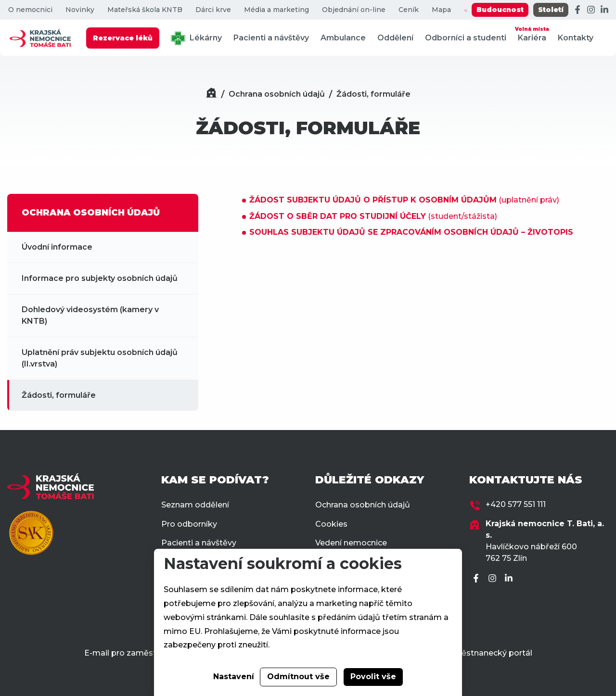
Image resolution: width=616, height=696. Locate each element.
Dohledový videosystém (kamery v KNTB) (90, 315)
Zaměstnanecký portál (488, 653)
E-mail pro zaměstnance (132, 653)
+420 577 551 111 (516, 504)
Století (551, 10)
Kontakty (576, 38)
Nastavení (234, 677)
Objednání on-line (354, 10)
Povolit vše (373, 677)
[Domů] (211, 94)
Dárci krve (213, 10)
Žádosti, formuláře (373, 94)
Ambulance (343, 38)
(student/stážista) (373, 216)
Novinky (80, 10)
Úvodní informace (57, 247)
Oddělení (395, 38)
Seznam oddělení (195, 505)
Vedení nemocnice (351, 543)
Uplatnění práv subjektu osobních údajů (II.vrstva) (100, 358)
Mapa (441, 10)
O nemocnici (30, 10)
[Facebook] (577, 10)
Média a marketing (276, 10)
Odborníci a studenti (466, 38)
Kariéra (532, 33)
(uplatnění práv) (404, 200)
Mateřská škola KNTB (145, 10)
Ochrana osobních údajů (277, 94)
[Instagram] (591, 10)
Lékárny (196, 38)
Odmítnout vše (298, 677)
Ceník (409, 10)
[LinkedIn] (604, 10)
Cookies (331, 524)
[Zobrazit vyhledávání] (466, 10)
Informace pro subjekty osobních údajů (100, 278)
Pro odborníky (189, 524)
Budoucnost (500, 10)
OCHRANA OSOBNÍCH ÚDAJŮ (91, 213)
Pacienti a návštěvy (271, 38)
